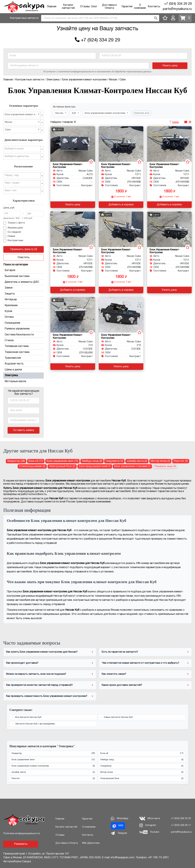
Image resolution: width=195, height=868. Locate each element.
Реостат (53, 779)
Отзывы (85, 7)
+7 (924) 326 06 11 (181, 825)
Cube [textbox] (22, 130)
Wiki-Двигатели (91, 843)
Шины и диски (24, 370)
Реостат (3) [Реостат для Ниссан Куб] (181, 461)
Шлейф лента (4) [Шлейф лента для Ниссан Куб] (137, 461)
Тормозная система (24, 352)
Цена (176, 122)
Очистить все (142, 113)
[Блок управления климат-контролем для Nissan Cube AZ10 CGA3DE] (73, 144)
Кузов (24, 311)
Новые (9, 237)
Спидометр (142, 766)
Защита (24, 294)
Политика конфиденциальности (22, 834)
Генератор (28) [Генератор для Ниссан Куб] (16, 461)
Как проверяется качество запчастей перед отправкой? (39, 685)
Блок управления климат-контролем (53, 766)
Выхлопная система (24, 276)
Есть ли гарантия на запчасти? (120, 652)
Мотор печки (142, 772)
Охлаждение (24, 323)
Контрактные (13, 241)
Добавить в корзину (121, 205)
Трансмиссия (24, 358)
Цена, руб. (9, 208)
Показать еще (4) (165, 466)
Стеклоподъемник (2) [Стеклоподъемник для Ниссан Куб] (32, 466)
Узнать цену (170, 66)
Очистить (24, 257)
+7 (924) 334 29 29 (178, 4)
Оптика (24, 317)
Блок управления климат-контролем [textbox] (22, 114)
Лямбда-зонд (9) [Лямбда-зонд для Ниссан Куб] (92, 461)
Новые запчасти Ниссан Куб (118, 717)
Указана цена (13, 228)
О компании (89, 827)
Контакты (154, 7)
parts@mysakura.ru (177, 9)
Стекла (24, 340)
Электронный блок (142, 779)
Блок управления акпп (53, 760)
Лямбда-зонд (142, 760)
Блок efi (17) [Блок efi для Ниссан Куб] (36, 461)
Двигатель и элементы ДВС (24, 282)
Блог (94, 7)
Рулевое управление (24, 329)
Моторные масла (15, 381)
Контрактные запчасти (24, 18)
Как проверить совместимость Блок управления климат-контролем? (47, 696)
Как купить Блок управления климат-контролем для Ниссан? (42, 652)
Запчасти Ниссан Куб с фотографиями (35, 724)
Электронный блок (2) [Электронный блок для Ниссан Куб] (62, 466)
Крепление (24, 306)
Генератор (53, 753)
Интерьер (24, 300)
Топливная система (24, 346)
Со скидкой (12, 232)
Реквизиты (21, 844)
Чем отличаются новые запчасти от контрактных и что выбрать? (140, 663)
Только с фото (14, 223)
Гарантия (127, 7)
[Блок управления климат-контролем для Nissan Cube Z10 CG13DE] (73, 315)
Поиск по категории (16, 265)
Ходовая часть (24, 364)
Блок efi (142, 753)
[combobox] (100, 18)
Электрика (24, 375)
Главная (52, 7)
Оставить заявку (24, 430)
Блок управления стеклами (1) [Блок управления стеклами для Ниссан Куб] (132, 466)
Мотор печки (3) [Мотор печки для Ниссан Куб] (160, 461)
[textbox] (22, 149)
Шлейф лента (53, 772)
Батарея (24, 270)
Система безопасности (24, 335)
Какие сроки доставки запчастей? (122, 685)
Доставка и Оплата (67, 843)
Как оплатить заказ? (114, 674)
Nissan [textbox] (22, 122)
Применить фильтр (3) (24, 249)
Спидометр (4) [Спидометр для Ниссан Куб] (114, 461)
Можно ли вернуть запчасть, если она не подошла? (36, 674)
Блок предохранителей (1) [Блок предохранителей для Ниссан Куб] (95, 466)
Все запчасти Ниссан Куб (28, 717)
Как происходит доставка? (22, 663)
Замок (24, 288)
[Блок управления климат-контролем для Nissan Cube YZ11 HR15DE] (121, 144)
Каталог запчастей (66, 827)
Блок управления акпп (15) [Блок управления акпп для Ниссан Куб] (62, 461)
